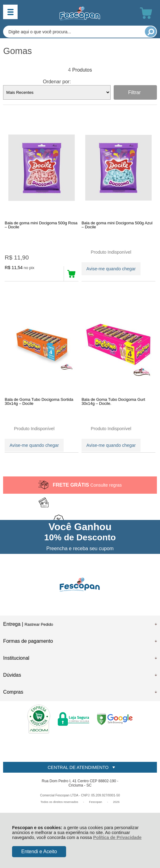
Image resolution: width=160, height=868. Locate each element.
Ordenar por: (57, 82)
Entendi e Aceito (39, 851)
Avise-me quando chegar (111, 269)
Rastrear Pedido (39, 624)
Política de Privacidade (118, 837)
